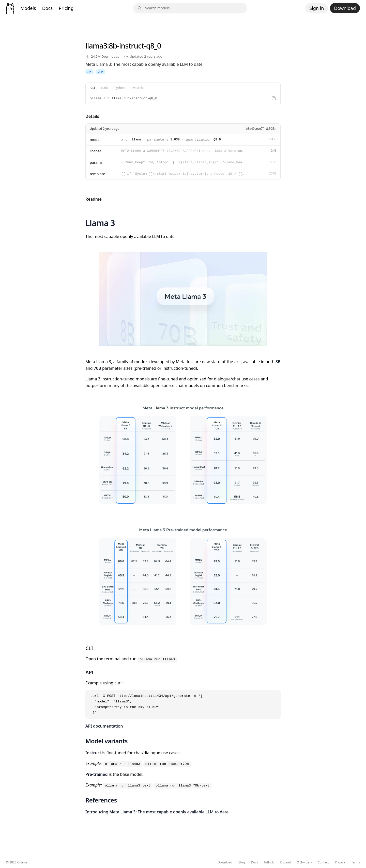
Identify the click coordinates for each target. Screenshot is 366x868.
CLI (93, 88)
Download (345, 8)
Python (120, 88)
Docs (47, 8)
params (96, 162)
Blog (242, 862)
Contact (323, 862)
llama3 (96, 46)
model (95, 140)
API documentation (104, 726)
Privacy (340, 862)
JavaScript (138, 88)
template (97, 174)
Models (28, 8)
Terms (355, 862)
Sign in (317, 8)
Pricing (66, 8)
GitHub (269, 862)
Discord (286, 862)
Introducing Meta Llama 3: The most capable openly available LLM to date (157, 812)
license (96, 151)
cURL (105, 88)
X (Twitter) (304, 862)
